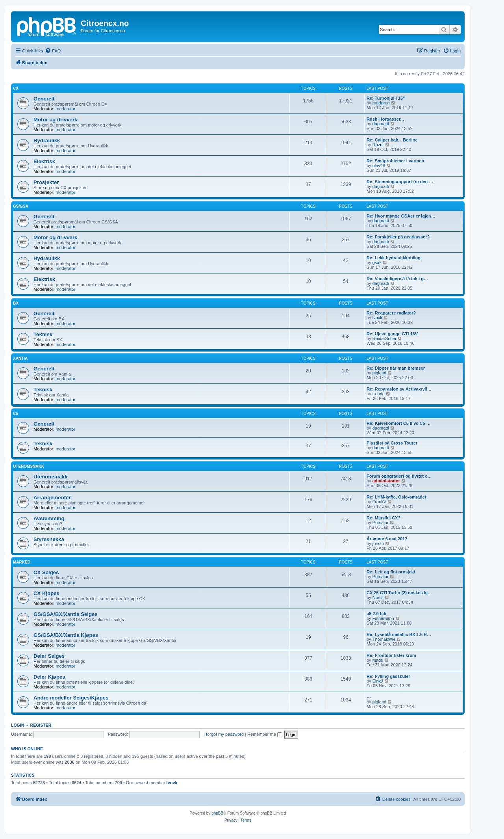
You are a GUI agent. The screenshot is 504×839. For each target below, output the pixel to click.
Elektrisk (44, 161)
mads (378, 660)
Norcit (378, 597)
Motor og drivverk (55, 120)
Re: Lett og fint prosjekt (391, 572)
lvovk (377, 318)
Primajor (381, 523)
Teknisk (43, 334)
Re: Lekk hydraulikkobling (394, 258)
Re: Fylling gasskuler (388, 676)
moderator (65, 109)
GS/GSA (21, 206)
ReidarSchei (384, 339)
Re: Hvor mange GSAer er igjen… (401, 216)
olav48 (379, 166)
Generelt (44, 99)
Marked (22, 562)
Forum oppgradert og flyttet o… (399, 476)
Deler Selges (49, 656)
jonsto (378, 543)
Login (18, 725)
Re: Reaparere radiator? (391, 313)
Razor (378, 145)
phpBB (217, 813)
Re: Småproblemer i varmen (395, 161)
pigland (379, 373)
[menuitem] (53, 51)
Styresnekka (49, 539)
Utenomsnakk (29, 466)
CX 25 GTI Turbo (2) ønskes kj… (399, 593)
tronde (379, 394)
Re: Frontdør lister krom (391, 655)
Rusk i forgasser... (385, 119)
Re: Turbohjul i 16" (386, 98)
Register (41, 725)
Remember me (265, 734)
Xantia (20, 358)
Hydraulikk (47, 140)
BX (16, 303)
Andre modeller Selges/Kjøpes (71, 698)
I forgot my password (224, 734)
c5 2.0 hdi (376, 614)
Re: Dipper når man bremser (396, 368)
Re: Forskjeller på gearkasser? (398, 237)
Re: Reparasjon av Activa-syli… (399, 389)
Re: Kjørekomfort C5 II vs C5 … (399, 423)
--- (369, 697)
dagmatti (381, 124)
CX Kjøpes (46, 593)
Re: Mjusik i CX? (384, 518)
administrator (386, 481)
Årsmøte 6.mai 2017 (387, 539)
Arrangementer (52, 498)
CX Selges (46, 572)
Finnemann (383, 618)
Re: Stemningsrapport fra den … (400, 182)
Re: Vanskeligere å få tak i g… (397, 279)
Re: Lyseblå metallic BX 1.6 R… (399, 634)
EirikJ (378, 681)
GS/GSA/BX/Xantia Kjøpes (66, 635)
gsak (377, 262)
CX (16, 88)
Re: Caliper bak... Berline (392, 140)
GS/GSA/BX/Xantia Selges (66, 614)
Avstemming (49, 518)
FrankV (379, 502)
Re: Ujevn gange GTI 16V (392, 334)
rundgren (381, 103)
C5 (16, 414)
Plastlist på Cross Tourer (392, 443)
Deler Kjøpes (49, 677)
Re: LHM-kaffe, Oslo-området (397, 497)
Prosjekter (46, 182)
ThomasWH (384, 639)
